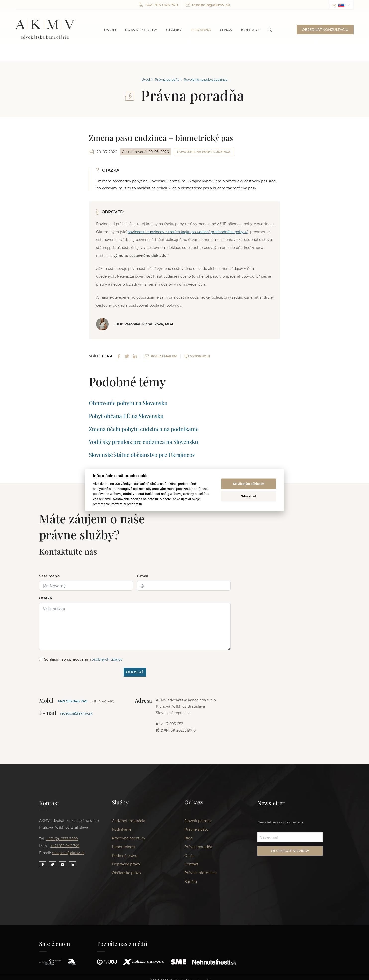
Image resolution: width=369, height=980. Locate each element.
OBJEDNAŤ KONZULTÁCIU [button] (325, 30)
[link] (270, 30)
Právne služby (141, 30)
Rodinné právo (125, 856)
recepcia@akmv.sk (208, 5)
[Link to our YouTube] (62, 865)
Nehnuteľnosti (124, 847)
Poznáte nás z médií (122, 944)
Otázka (46, 598)
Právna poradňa (167, 80)
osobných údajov (107, 659)
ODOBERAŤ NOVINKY (290, 851)
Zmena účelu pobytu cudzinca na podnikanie (144, 429)
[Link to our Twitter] (52, 865)
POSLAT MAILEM (161, 356)
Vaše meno (49, 576)
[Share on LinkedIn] (135, 356)
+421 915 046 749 (158, 5)
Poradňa (201, 30)
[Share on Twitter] (127, 356)
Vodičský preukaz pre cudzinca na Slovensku (143, 442)
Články (174, 30)
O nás (226, 30)
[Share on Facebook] (119, 356)
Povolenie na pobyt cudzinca (206, 80)
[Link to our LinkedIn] (72, 865)
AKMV (45, 30)
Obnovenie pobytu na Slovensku (128, 403)
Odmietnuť (249, 496)
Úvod (110, 30)
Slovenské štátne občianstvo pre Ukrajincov (142, 455)
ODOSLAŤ (135, 672)
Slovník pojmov (198, 821)
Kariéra (191, 882)
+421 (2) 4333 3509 (62, 839)
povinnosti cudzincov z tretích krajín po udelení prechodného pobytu (187, 232)
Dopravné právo (126, 864)
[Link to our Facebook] (43, 865)
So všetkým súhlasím (249, 484)
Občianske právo (126, 873)
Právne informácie (201, 873)
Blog (189, 838)
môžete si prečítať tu (127, 504)
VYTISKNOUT (197, 356)
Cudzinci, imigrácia (129, 821)
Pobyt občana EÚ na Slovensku (126, 416)
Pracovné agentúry (129, 838)
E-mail (143, 576)
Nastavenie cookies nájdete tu (135, 499)
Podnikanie (122, 829)
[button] (341, 5)
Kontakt (250, 30)
